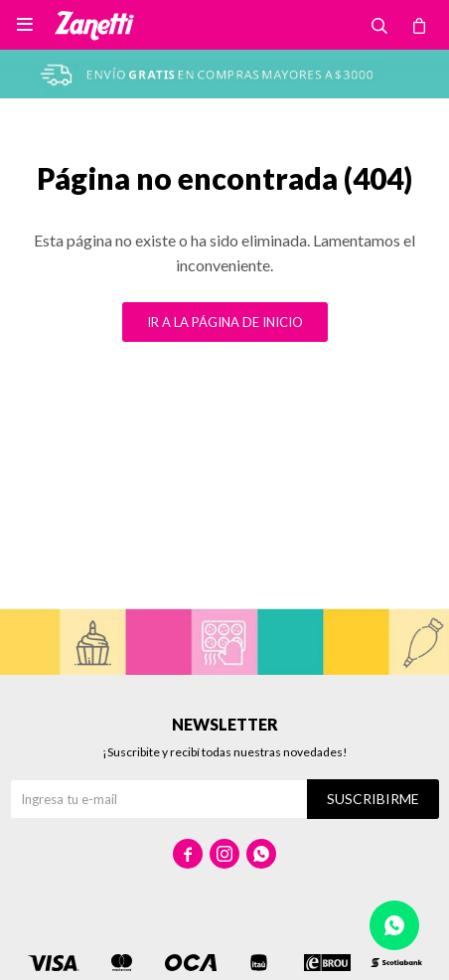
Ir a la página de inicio (225, 322)
